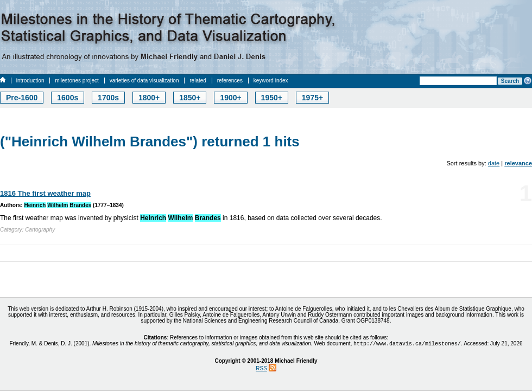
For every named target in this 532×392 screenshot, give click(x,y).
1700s (108, 98)
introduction (30, 81)
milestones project (77, 81)
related (198, 81)
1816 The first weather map (45, 193)
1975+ (312, 98)
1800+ (149, 98)
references (230, 81)
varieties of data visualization (144, 81)
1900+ (230, 98)
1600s (68, 98)
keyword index (271, 81)
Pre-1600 (22, 98)
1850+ (190, 98)
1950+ (272, 98)
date (494, 163)
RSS (261, 369)
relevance (518, 163)
